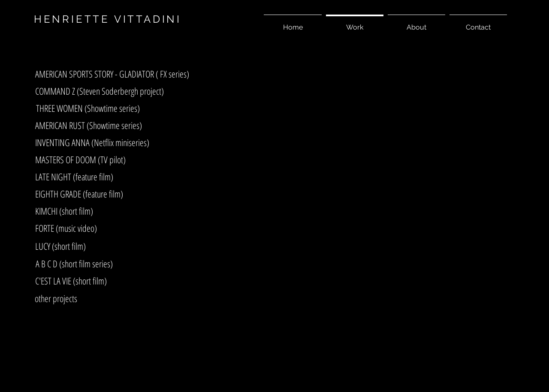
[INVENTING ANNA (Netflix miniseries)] (92, 142)
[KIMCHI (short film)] (64, 211)
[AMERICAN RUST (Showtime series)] (89, 125)
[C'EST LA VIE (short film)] (71, 281)
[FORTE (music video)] (66, 228)
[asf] (113, 25)
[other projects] (56, 298)
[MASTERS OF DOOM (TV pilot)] (80, 159)
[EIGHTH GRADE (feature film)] (79, 194)
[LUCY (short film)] (60, 246)
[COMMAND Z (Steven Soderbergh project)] (100, 91)
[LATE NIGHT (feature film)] (74, 177)
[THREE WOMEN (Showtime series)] (88, 108)
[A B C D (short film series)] (74, 263)
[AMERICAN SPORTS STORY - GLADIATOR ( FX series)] (112, 74)
